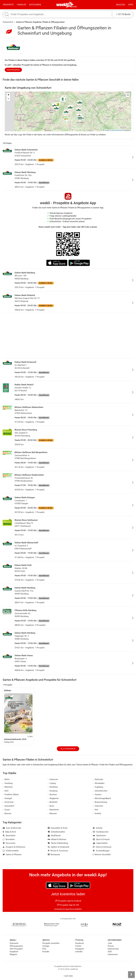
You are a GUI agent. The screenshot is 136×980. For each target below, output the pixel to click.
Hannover (53, 779)
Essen (6, 810)
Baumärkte (9, 836)
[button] (128, 95)
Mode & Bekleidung (58, 843)
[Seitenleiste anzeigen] (131, 975)
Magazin (121, 5)
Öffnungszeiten (16, 946)
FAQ (44, 949)
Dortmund (8, 802)
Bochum (52, 795)
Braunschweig (100, 802)
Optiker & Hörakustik (59, 847)
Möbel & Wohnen (57, 839)
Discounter (9, 843)
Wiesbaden (99, 783)
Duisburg (53, 791)
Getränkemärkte (56, 832)
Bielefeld (53, 802)
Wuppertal (53, 798)
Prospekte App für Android (68, 901)
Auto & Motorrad (12, 828)
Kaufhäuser (54, 836)
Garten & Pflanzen (12, 855)
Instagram (79, 949)
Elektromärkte (11, 851)
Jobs (110, 943)
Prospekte (8, 5)
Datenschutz (113, 949)
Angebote (14, 952)
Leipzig (52, 783)
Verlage (46, 946)
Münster (52, 814)
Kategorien (35, 5)
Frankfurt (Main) (11, 795)
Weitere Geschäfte (102, 855)
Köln (6, 791)
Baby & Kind (9, 832)
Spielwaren (99, 836)
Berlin (75, 7)
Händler (22, 5)
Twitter (78, 946)
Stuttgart (7, 798)
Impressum (113, 954)
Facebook (79, 943)
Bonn (51, 806)
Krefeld (97, 814)
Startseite (14, 943)
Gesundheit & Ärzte (58, 828)
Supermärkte (100, 843)
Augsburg (98, 787)
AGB (110, 952)
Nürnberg (53, 787)
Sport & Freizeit (101, 839)
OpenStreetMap (117, 130)
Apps (131, 5)
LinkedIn (79, 952)
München (8, 787)
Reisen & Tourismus (58, 851)
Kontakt (46, 952)
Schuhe (98, 828)
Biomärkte (9, 839)
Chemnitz (98, 806)
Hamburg (8, 783)
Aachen (97, 795)
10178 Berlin (123, 14)
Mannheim (53, 810)
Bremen (7, 814)
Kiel (95, 810)
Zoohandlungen (101, 851)
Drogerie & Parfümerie (14, 847)
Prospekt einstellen (51, 943)
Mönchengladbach (102, 798)
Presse (111, 946)
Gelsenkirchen (100, 791)
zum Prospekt (13, 70)
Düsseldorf (8, 806)
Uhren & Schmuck (102, 847)
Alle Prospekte (68, 749)
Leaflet (106, 130)
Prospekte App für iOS (68, 905)
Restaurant (54, 855)
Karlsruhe (98, 779)
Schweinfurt (8, 22)
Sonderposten (101, 832)
